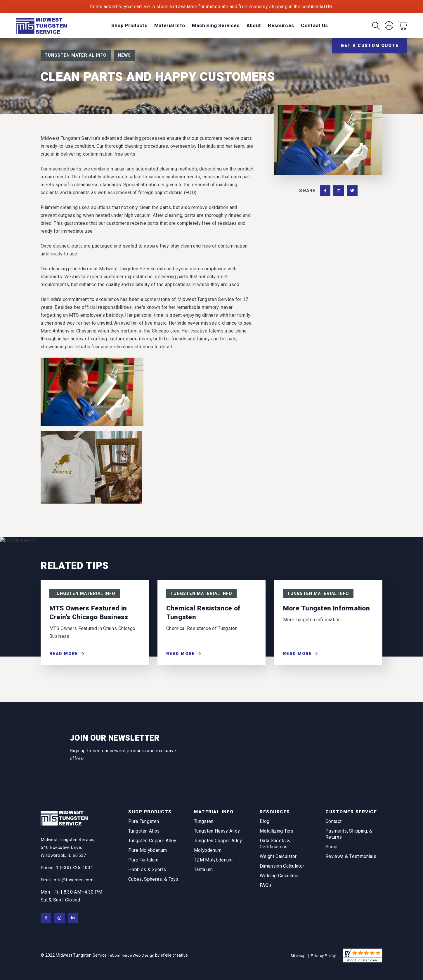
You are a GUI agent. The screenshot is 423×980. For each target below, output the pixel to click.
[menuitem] (129, 26)
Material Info (170, 26)
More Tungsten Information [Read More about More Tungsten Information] (328, 609)
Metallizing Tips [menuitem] (276, 833)
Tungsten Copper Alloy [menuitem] (152, 843)
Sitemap (297, 956)
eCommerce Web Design (133, 956)
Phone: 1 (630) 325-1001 (67, 867)
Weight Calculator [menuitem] (278, 858)
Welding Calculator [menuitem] (279, 878)
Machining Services (216, 26)
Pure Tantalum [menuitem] (143, 862)
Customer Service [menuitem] (353, 812)
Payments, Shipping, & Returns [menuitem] (349, 836)
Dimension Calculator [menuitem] (282, 868)
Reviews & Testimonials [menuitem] (351, 858)
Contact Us (314, 26)
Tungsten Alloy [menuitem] (144, 833)
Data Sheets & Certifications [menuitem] (275, 846)
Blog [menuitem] (265, 823)
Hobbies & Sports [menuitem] (147, 872)
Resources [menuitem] (275, 812)
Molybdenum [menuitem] (208, 852)
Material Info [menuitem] (215, 812)
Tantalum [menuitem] (203, 872)
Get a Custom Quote (370, 46)
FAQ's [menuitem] (266, 887)
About (254, 26)
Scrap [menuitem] (332, 849)
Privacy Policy (323, 956)
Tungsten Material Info (77, 55)
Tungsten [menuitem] (204, 823)
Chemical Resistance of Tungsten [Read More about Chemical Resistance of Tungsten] (204, 613)
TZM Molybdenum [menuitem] (213, 862)
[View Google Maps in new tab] (69, 847)
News (129, 55)
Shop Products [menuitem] (151, 812)
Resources (281, 26)
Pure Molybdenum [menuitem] (148, 852)
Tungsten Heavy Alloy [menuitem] (217, 833)
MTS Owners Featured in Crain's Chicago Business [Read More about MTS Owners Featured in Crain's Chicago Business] (90, 613)
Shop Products (129, 26)
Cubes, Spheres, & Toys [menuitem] (153, 881)
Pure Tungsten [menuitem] (144, 823)
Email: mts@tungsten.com (68, 879)
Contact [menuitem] (333, 823)
